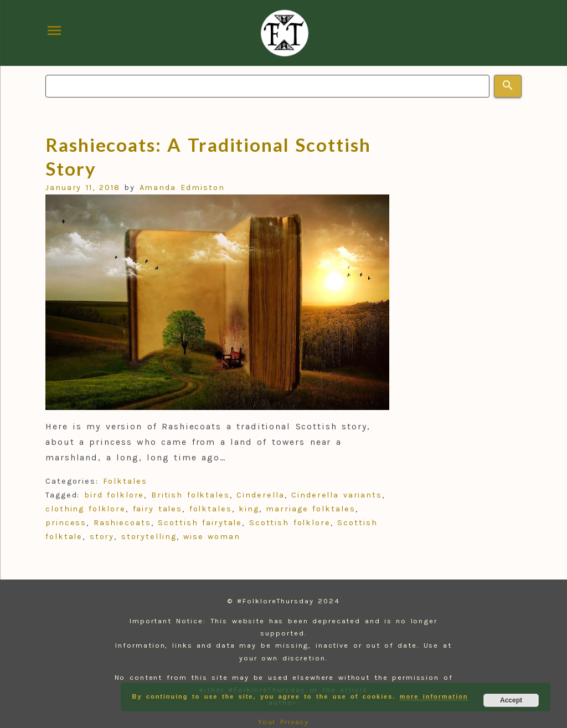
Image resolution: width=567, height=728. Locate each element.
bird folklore (114, 495)
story (102, 537)
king (249, 509)
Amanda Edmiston (182, 188)
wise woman (212, 537)
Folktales (125, 481)
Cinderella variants (337, 495)
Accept (511, 700)
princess (66, 523)
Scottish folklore (290, 523)
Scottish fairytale (200, 523)
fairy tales (158, 509)
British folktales (190, 495)
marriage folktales (310, 509)
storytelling (149, 537)
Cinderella (260, 495)
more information (434, 696)
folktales (211, 509)
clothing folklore (86, 509)
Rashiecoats (122, 523)
